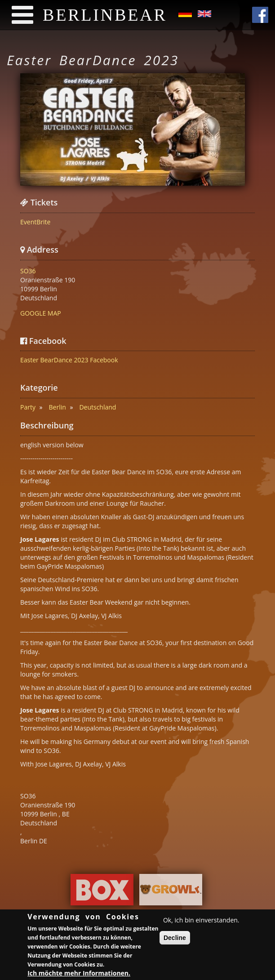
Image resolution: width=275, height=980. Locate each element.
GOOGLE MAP (41, 313)
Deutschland (98, 407)
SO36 (28, 271)
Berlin (58, 407)
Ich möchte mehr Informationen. (79, 974)
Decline (175, 939)
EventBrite (35, 222)
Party (28, 407)
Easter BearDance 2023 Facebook (69, 360)
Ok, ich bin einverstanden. (201, 921)
